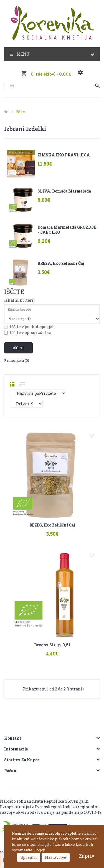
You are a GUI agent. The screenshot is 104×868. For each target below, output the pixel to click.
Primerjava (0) (17, 360)
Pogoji (40, 850)
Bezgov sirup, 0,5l (52, 644)
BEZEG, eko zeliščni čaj (52, 525)
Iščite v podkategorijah (30, 327)
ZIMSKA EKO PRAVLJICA (64, 155)
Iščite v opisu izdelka (28, 332)
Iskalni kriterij (19, 300)
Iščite (20, 112)
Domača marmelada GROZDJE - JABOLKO (67, 230)
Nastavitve (56, 857)
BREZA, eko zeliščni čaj (61, 263)
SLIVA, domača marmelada (64, 191)
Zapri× (87, 856)
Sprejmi (29, 857)
